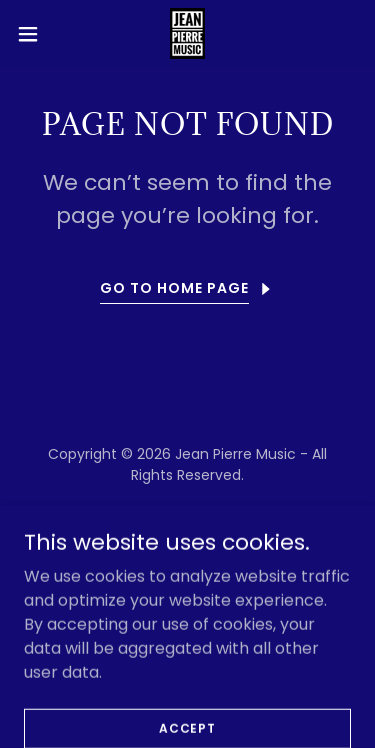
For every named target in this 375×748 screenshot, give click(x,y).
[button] (35, 34)
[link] (187, 33)
